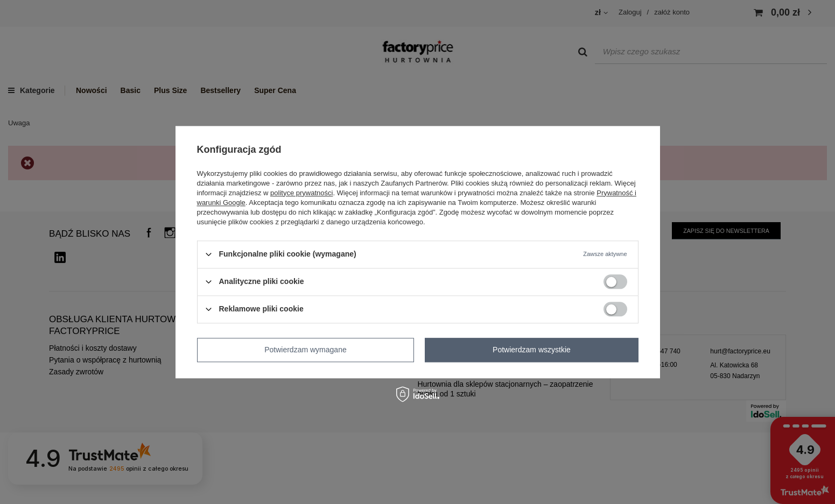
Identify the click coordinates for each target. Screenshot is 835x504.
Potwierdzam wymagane (306, 350)
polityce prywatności (301, 193)
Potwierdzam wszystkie (532, 350)
